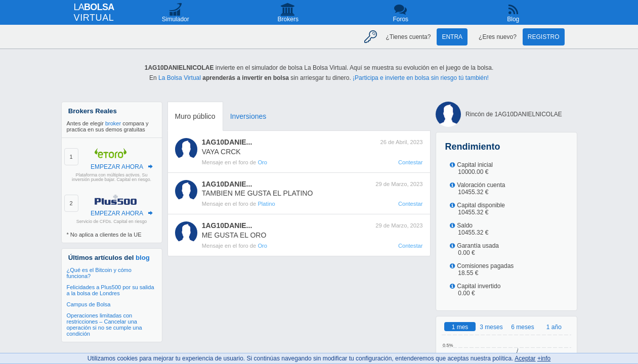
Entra (452, 37)
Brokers (288, 19)
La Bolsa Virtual (180, 78)
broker (113, 123)
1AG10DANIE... (227, 142)
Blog (513, 19)
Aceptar (525, 358)
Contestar (411, 162)
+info (544, 358)
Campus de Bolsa (89, 304)
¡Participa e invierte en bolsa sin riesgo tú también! (421, 78)
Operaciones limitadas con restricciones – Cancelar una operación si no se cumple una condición (104, 325)
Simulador (176, 19)
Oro (262, 162)
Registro (544, 37)
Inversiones (248, 116)
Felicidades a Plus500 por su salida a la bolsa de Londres (111, 290)
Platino (266, 204)
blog (143, 258)
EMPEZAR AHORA (117, 167)
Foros (400, 19)
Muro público (195, 116)
